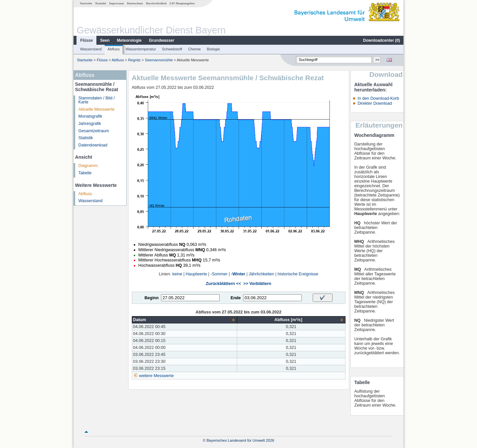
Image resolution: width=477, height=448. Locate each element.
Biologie (213, 49)
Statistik (86, 138)
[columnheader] (185, 320)
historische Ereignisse (298, 274)
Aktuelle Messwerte (97, 109)
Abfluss (114, 49)
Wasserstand (91, 49)
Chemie (195, 49)
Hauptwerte (196, 274)
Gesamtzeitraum (94, 131)
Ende (236, 298)
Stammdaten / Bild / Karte (97, 100)
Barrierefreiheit (156, 3)
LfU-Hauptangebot (182, 3)
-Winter (238, 274)
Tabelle (85, 173)
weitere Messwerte (157, 376)
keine (177, 274)
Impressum (117, 3)
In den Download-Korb (378, 98)
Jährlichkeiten (262, 274)
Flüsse (86, 40)
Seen (105, 40)
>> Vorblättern (257, 284)
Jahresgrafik (90, 124)
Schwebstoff (172, 49)
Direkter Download (375, 103)
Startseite (86, 3)
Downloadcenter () (381, 40)
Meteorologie (129, 40)
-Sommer (219, 274)
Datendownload (93, 145)
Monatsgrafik (90, 116)
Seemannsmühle (159, 60)
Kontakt (101, 3)
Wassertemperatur (141, 49)
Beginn (152, 298)
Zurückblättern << (223, 284)
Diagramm (88, 166)
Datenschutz (135, 3)
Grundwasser (162, 40)
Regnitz (134, 60)
